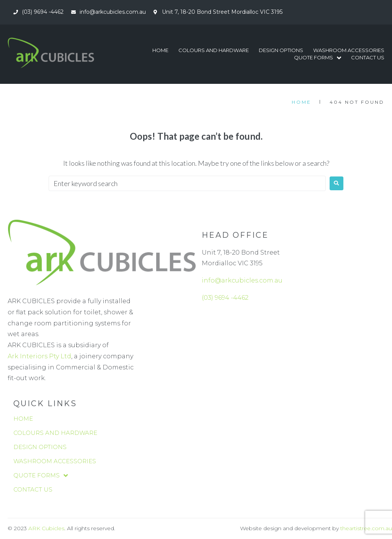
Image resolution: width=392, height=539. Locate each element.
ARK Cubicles (46, 528)
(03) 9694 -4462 (225, 298)
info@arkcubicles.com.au (242, 280)
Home (301, 102)
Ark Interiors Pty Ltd (39, 356)
